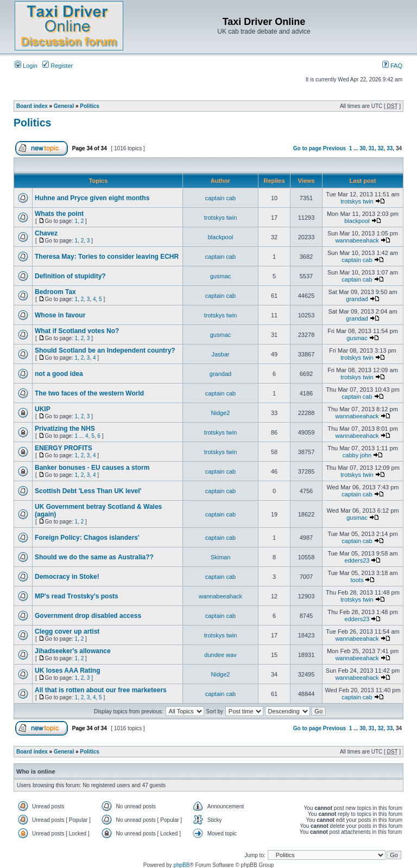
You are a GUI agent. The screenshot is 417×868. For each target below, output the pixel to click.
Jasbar (220, 354)
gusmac (221, 276)
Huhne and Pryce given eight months (92, 198)
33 (390, 148)
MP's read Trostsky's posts (77, 596)
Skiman (221, 557)
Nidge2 (221, 413)
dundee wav (220, 655)
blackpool (357, 221)
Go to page (307, 148)
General (64, 106)
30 (362, 148)
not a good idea (59, 374)
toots (357, 580)
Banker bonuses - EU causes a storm (92, 468)
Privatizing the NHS (65, 429)
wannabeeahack (357, 240)
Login (26, 66)
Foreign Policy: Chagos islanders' (87, 538)
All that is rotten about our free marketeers (101, 690)
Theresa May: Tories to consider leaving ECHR (107, 257)
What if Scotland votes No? (77, 331)
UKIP (43, 409)
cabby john (357, 455)
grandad (357, 299)
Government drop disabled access (88, 616)
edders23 (357, 560)
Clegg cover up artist (67, 631)
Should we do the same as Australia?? (94, 557)
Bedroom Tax (55, 292)
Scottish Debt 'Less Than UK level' (88, 491)
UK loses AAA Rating (67, 671)
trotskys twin (357, 201)
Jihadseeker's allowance (73, 651)
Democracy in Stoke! (67, 577)
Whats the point (59, 214)
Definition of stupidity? (70, 276)
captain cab (220, 198)
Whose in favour (60, 315)
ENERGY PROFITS (64, 448)
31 (372, 148)
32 (381, 148)
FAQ (392, 66)
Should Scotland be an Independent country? (105, 350)
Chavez (46, 233)
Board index (32, 106)
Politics (90, 106)
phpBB (181, 865)
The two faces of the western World (89, 393)
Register (58, 66)
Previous (334, 148)
